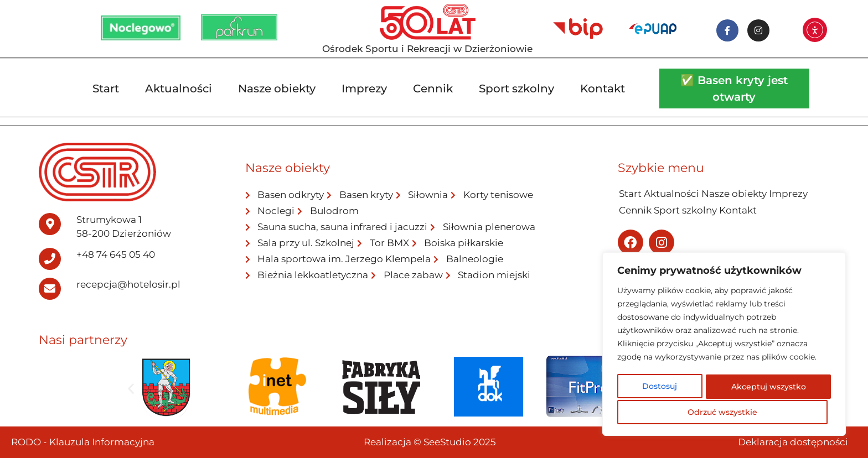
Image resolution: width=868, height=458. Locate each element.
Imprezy (364, 89)
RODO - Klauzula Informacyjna (83, 442)
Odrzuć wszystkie (767, 388)
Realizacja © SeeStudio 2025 (430, 442)
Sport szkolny (516, 89)
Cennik (433, 89)
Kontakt (603, 89)
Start (106, 89)
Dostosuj (660, 388)
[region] (724, 346)
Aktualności (179, 89)
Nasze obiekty (277, 89)
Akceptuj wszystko (724, 412)
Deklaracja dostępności (793, 442)
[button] (131, 389)
